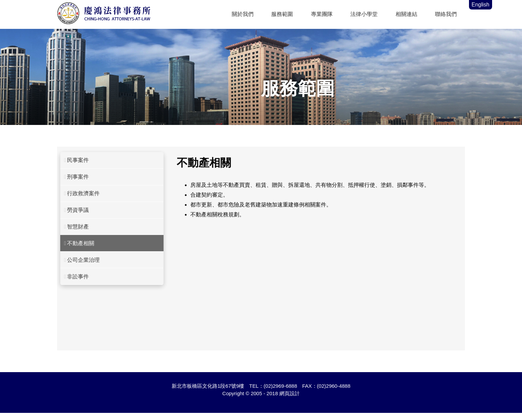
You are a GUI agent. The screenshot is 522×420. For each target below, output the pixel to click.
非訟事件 (74, 277)
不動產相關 (76, 243)
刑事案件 (74, 177)
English (481, 5)
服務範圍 (282, 14)
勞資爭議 (74, 210)
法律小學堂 (364, 14)
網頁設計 (290, 393)
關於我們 (243, 14)
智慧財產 (74, 227)
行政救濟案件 (79, 193)
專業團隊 (322, 14)
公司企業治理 (79, 260)
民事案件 (74, 160)
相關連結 (406, 14)
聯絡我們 (446, 14)
